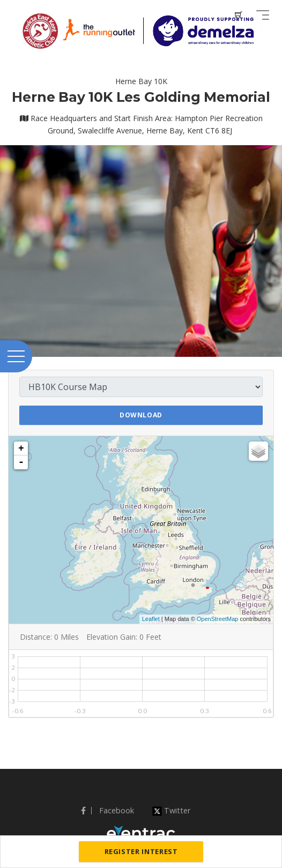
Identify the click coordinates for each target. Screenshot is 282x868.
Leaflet (151, 619)
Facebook (107, 810)
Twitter (171, 810)
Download (141, 415)
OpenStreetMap (218, 619)
